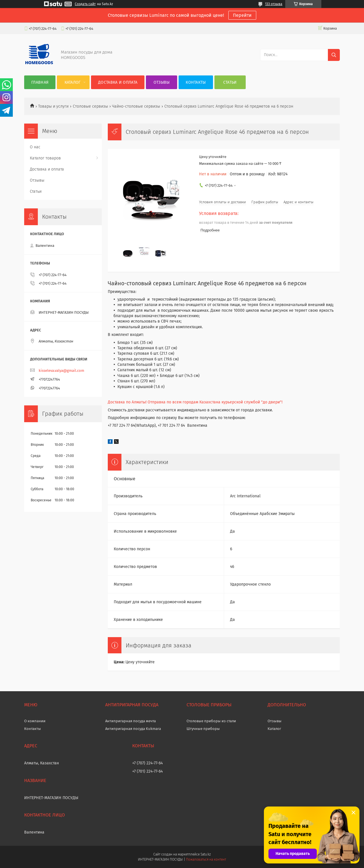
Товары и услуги (53, 106)
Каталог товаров (45, 158)
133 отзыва (274, 4)
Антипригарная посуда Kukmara (133, 729)
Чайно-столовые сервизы (136, 106)
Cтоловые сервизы (90, 106)
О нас (35, 147)
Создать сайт (85, 4)
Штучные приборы (203, 729)
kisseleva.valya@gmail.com (61, 371)
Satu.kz (206, 854)
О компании (35, 721)
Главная (40, 82)
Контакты (196, 82)
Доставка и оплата (118, 82)
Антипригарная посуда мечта (131, 721)
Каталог (73, 82)
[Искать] (334, 55)
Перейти (242, 15)
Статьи (230, 82)
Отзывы (162, 82)
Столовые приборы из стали (211, 721)
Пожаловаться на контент (206, 859)
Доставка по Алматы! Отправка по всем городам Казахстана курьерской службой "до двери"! (195, 402)
